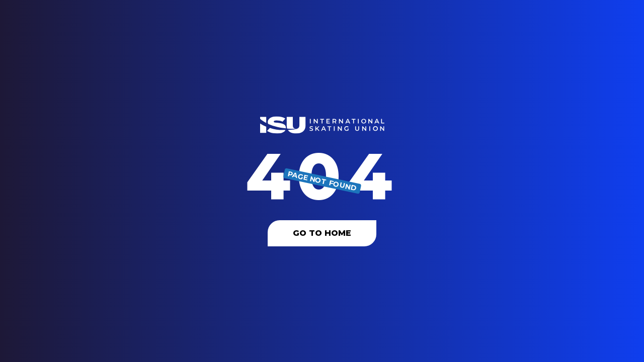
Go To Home (322, 233)
